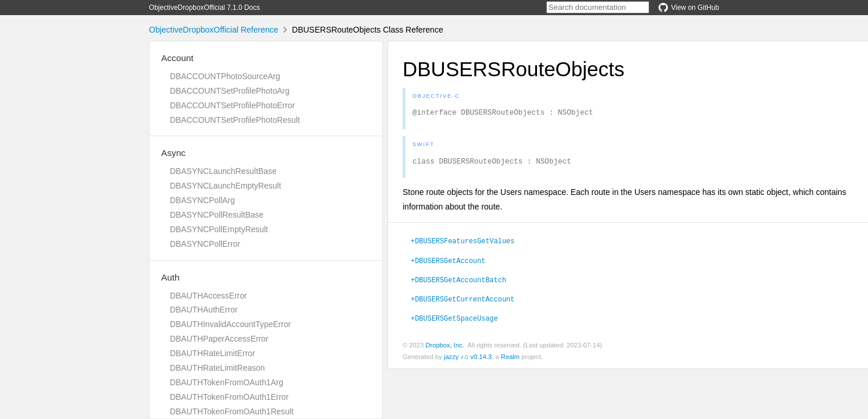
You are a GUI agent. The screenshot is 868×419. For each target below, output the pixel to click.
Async (173, 153)
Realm (510, 360)
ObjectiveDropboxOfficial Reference (214, 30)
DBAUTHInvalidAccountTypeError (230, 324)
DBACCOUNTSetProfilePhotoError (232, 105)
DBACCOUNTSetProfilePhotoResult (235, 120)
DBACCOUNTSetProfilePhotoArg (230, 91)
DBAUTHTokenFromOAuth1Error (229, 397)
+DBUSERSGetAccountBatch (458, 283)
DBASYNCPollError (205, 244)
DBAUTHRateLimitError (212, 353)
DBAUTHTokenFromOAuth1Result (232, 411)
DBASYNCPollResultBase (217, 215)
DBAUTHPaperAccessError (219, 339)
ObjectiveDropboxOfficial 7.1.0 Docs (204, 8)
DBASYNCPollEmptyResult (219, 229)
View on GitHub (689, 8)
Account (177, 58)
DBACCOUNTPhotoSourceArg (225, 76)
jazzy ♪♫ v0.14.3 (468, 360)
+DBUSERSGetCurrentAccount (463, 302)
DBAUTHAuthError (204, 310)
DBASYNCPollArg (202, 200)
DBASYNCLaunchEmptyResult (225, 186)
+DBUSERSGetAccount (448, 264)
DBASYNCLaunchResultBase (223, 171)
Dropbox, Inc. (445, 349)
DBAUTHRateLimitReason (217, 368)
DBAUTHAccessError (208, 296)
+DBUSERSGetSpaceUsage (454, 321)
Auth (170, 277)
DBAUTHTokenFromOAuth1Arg (227, 382)
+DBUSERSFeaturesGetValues (463, 244)
